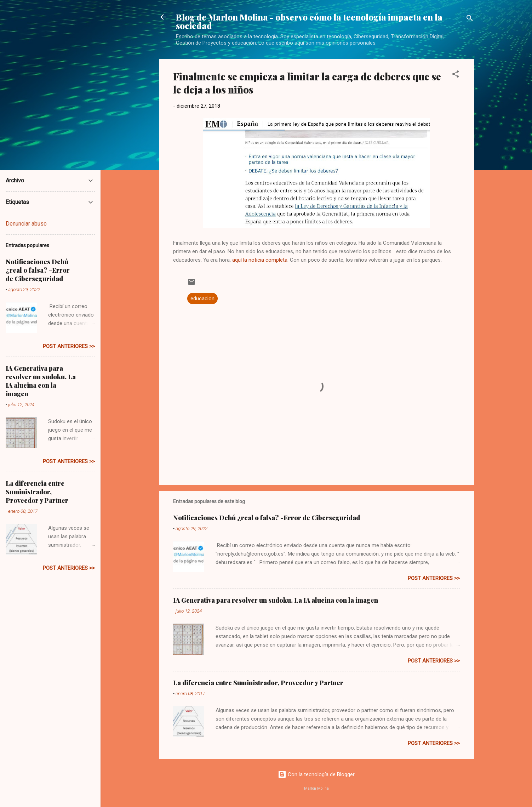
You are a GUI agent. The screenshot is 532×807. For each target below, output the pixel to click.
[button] (456, 75)
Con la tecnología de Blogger (316, 774)
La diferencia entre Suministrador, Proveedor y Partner (258, 683)
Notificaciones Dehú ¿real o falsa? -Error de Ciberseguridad (267, 518)
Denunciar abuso (26, 224)
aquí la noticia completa (260, 260)
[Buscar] (470, 19)
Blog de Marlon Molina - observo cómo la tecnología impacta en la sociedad (309, 21)
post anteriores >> (434, 578)
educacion (202, 299)
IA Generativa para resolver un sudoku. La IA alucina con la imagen (276, 600)
